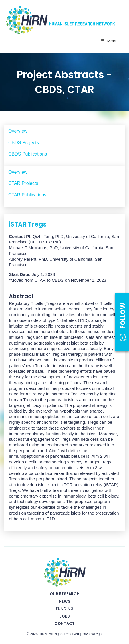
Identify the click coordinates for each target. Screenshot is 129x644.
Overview (18, 131)
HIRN (43, 634)
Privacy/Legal (92, 634)
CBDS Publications (28, 154)
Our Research (65, 594)
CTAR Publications (27, 195)
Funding (65, 609)
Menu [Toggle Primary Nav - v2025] (109, 41)
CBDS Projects (24, 143)
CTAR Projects (23, 183)
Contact (65, 624)
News (65, 601)
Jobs (65, 616)
